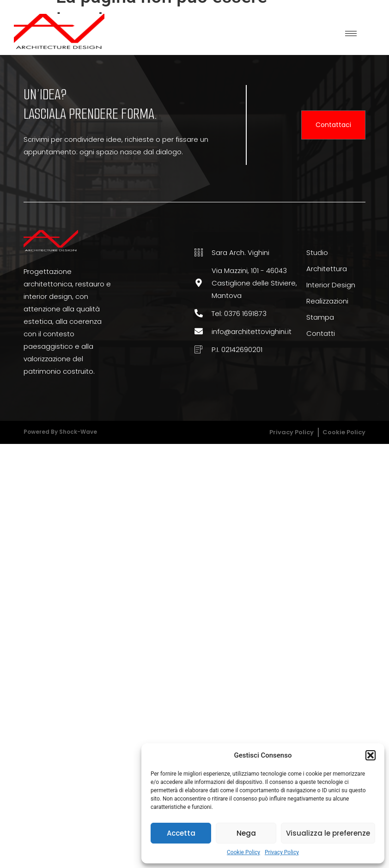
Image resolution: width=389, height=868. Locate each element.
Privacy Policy (282, 852)
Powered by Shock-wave (60, 432)
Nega (246, 833)
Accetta (181, 833)
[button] (371, 755)
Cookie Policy (243, 852)
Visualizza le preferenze (328, 833)
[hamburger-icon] (351, 33)
